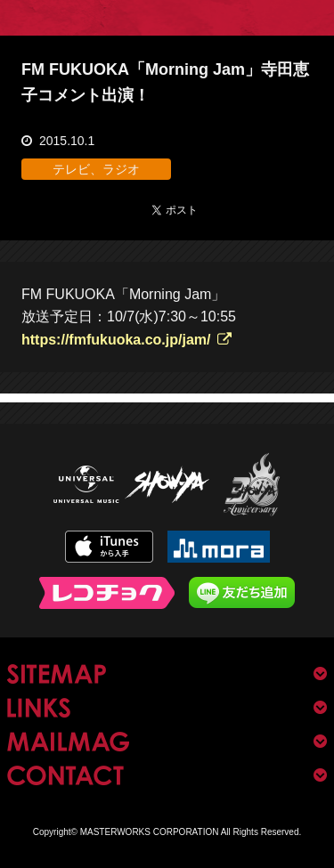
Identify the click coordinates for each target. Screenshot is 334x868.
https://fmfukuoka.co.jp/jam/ (116, 340)
